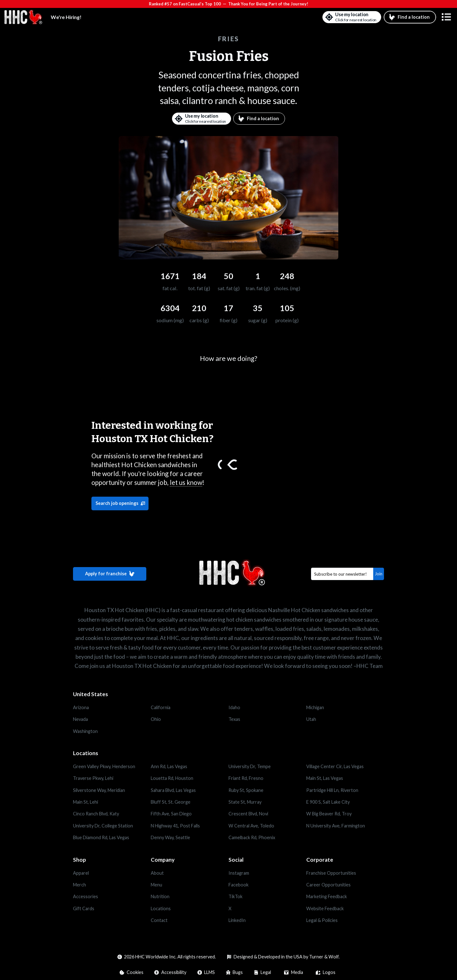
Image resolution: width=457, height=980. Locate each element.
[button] (446, 17)
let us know (186, 482)
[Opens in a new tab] (112, 873)
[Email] (342, 574)
